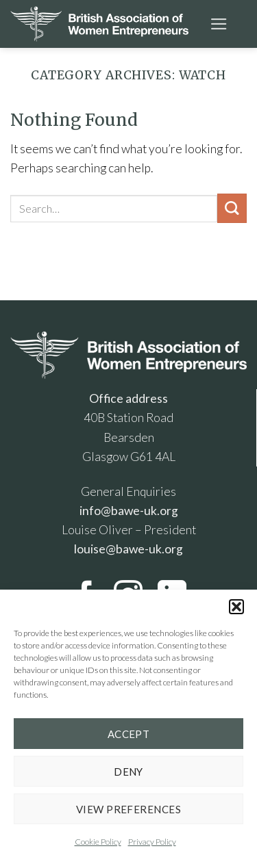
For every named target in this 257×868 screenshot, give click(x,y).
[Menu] (219, 24)
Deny (128, 772)
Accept (129, 734)
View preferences (128, 809)
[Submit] (232, 208)
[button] (236, 607)
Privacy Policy (152, 842)
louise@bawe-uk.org (128, 549)
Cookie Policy (98, 842)
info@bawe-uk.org (129, 511)
